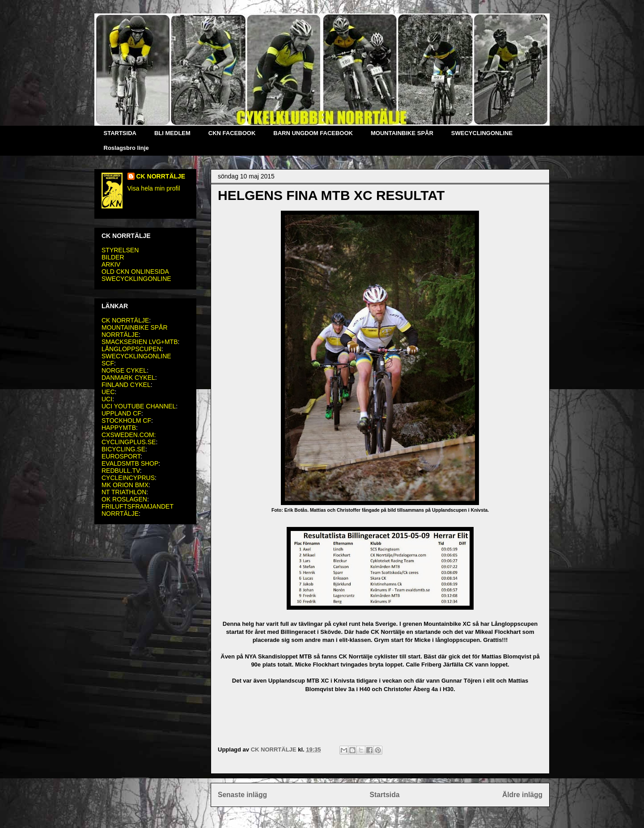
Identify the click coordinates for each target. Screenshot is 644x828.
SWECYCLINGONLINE (482, 133)
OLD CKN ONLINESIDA (135, 272)
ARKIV (111, 264)
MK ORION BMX (125, 485)
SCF (108, 363)
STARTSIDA (120, 133)
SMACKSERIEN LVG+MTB (140, 342)
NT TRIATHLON (124, 492)
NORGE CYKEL (124, 370)
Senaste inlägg (242, 795)
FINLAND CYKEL (126, 385)
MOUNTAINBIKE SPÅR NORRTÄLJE (135, 331)
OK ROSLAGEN (124, 499)
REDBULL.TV (121, 471)
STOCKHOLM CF (126, 420)
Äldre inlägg (522, 795)
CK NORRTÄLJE (161, 176)
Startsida (385, 795)
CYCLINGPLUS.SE (129, 442)
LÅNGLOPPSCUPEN (131, 349)
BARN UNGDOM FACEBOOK (313, 133)
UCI (107, 399)
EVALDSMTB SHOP (130, 463)
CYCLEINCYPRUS (128, 478)
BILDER (113, 257)
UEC (108, 392)
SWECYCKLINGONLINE (136, 279)
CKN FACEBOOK (232, 133)
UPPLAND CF (121, 413)
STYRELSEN (120, 250)
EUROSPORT (121, 456)
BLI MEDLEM (172, 133)
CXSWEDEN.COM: (129, 435)
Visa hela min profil (154, 188)
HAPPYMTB (119, 428)
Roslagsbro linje (126, 148)
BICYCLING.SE (123, 449)
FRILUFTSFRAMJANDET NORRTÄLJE (138, 510)
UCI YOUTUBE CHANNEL (139, 406)
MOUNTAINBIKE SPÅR (402, 133)
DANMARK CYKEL (128, 378)
